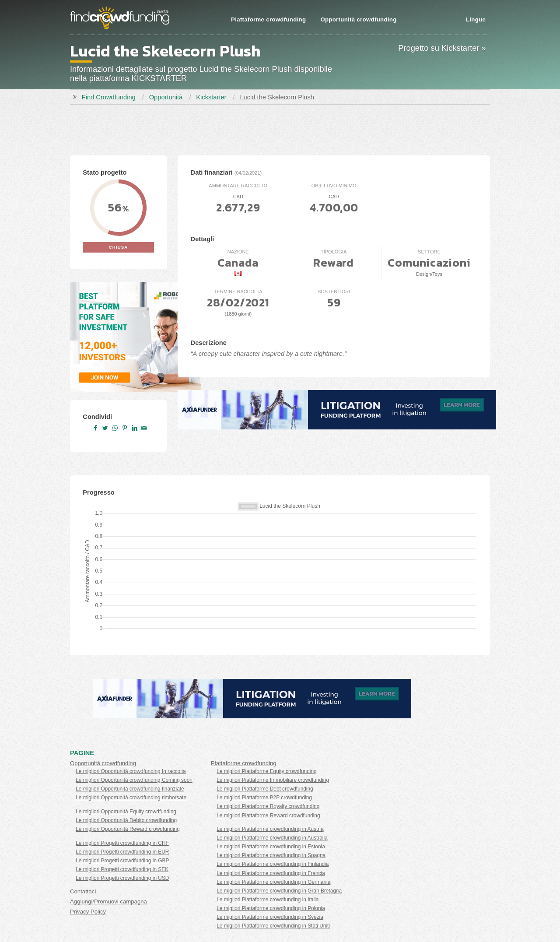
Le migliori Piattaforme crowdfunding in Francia (271, 873)
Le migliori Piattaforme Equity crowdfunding (266, 771)
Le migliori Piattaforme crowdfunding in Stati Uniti (273, 926)
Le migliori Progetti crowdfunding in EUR (122, 852)
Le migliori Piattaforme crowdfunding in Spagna (271, 855)
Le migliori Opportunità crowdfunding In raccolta (131, 771)
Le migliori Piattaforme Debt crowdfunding (265, 789)
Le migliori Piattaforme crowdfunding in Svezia (270, 917)
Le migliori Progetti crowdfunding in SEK (122, 869)
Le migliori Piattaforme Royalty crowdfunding (268, 806)
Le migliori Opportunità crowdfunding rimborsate (131, 798)
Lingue (476, 19)
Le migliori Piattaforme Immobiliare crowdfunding (273, 780)
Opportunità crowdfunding (358, 19)
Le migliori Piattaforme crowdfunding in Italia (268, 900)
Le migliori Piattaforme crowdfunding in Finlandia (273, 864)
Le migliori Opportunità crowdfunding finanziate (130, 789)
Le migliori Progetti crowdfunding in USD (122, 878)
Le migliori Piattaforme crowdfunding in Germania (273, 882)
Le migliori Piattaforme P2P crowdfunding (264, 798)
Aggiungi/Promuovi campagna (108, 902)
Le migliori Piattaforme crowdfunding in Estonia (271, 847)
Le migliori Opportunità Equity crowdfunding (126, 812)
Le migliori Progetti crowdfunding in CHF (122, 843)
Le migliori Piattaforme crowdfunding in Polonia (271, 908)
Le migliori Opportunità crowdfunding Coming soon (134, 780)
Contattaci (83, 891)
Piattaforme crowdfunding (268, 19)
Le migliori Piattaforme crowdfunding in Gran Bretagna (279, 891)
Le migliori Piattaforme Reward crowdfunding (268, 815)
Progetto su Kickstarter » (442, 48)
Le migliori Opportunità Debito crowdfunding (126, 820)
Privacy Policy (88, 912)
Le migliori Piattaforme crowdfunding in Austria (270, 829)
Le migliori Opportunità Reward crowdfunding (128, 829)
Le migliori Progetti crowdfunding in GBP (122, 861)
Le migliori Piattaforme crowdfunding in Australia (272, 838)
